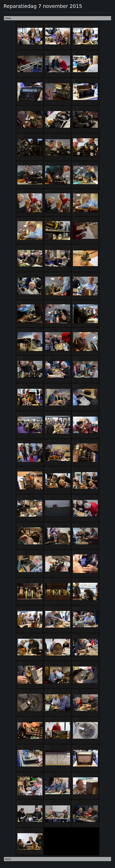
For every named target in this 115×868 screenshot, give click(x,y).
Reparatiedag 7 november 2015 (43, 6)
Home (8, 18)
